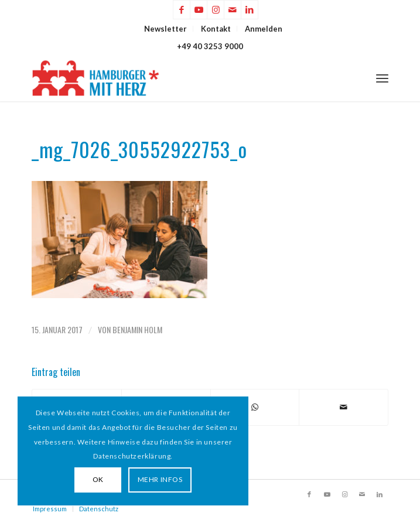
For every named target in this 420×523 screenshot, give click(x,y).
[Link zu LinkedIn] (250, 10)
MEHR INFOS (160, 479)
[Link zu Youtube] (199, 10)
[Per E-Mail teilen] (344, 407)
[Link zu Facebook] (182, 10)
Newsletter (165, 29)
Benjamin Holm (137, 329)
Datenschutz (99, 509)
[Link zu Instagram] (216, 10)
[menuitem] (166, 29)
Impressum (50, 509)
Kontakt (216, 29)
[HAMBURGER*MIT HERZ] (175, 78)
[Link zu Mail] (233, 10)
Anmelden (264, 29)
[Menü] (382, 78)
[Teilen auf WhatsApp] (255, 407)
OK (98, 479)
